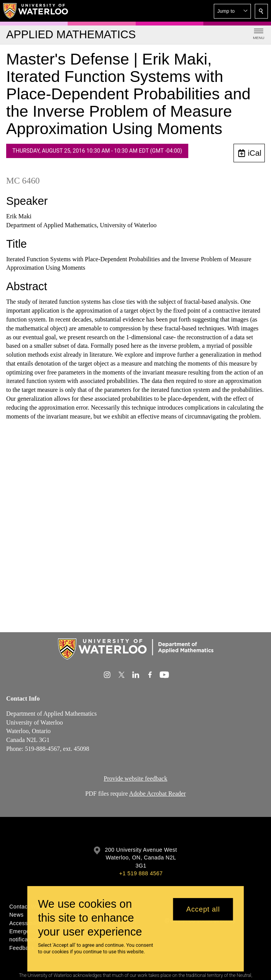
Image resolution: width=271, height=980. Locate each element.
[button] (232, 11)
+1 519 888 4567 (141, 873)
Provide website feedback (135, 778)
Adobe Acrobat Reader (158, 794)
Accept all (203, 909)
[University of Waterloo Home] (36, 11)
